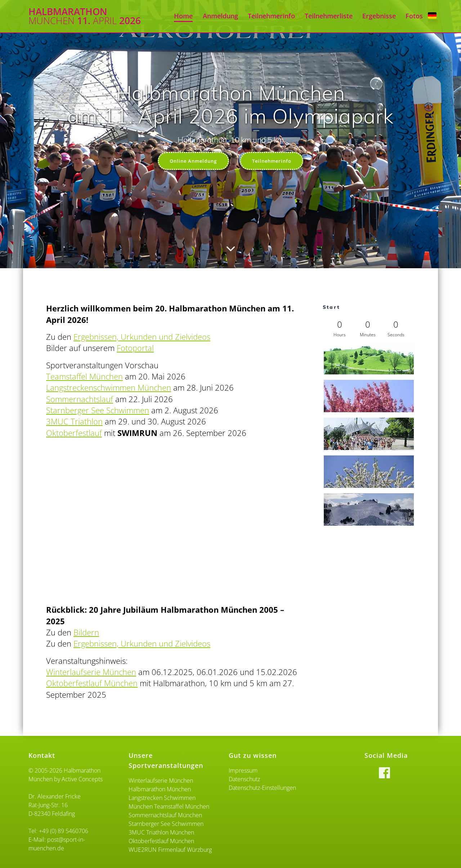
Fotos (414, 16)
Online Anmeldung (191, 161)
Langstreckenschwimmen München (109, 388)
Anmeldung (220, 16)
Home (183, 16)
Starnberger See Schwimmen (98, 411)
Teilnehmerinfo (271, 16)
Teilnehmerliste (329, 16)
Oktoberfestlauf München (92, 684)
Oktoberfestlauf (74, 434)
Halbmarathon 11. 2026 (85, 16)
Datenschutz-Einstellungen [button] (262, 788)
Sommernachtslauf (80, 400)
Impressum (243, 770)
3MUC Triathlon (74, 422)
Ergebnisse (379, 16)
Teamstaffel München (84, 377)
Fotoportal (135, 349)
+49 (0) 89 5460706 (64, 831)
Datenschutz (244, 779)
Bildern (86, 633)
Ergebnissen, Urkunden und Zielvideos (142, 338)
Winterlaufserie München (91, 673)
